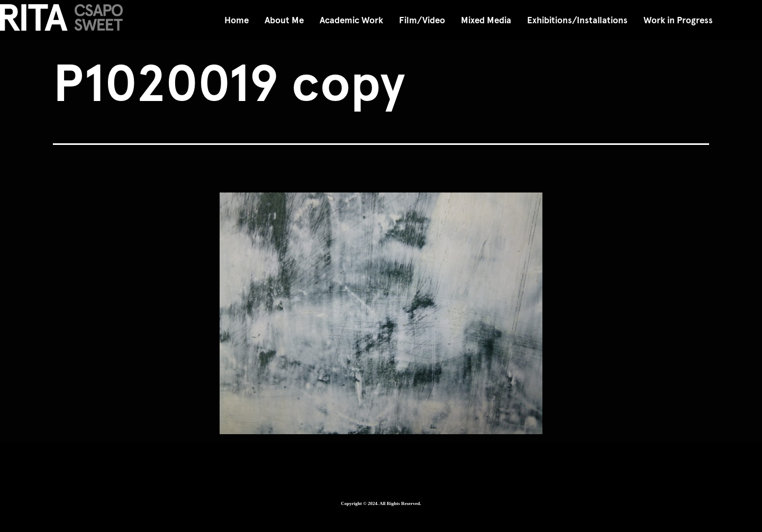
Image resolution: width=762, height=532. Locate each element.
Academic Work (351, 20)
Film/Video (422, 20)
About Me (284, 20)
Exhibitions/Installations (577, 20)
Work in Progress (678, 20)
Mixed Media (486, 20)
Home (237, 20)
